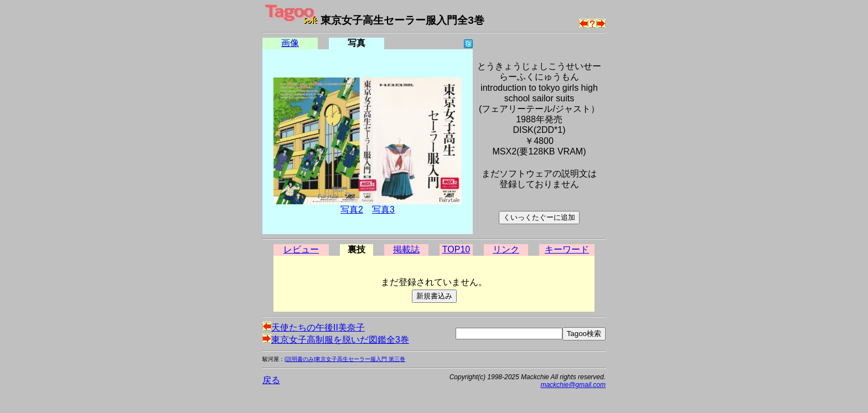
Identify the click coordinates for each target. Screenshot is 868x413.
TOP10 (456, 249)
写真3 (383, 210)
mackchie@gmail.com (573, 385)
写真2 (352, 210)
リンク (506, 249)
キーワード (567, 249)
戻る (271, 380)
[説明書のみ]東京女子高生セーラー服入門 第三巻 (345, 359)
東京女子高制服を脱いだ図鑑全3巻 (336, 340)
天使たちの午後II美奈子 (314, 327)
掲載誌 (406, 249)
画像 (290, 43)
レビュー (301, 249)
